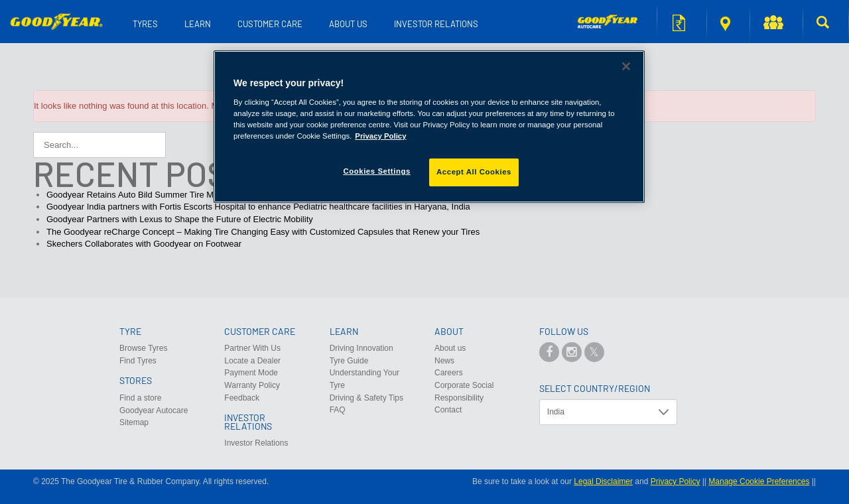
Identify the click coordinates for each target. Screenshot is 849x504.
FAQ (338, 410)
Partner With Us (252, 348)
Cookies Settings (376, 171)
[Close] (626, 66)
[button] (777, 25)
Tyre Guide (349, 361)
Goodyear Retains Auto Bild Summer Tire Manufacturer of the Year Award (187, 195)
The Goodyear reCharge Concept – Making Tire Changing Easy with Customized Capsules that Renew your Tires (263, 232)
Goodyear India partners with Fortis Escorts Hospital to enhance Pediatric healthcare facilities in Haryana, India (258, 207)
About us (348, 24)
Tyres (145, 24)
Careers (449, 373)
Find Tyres (138, 361)
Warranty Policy (252, 385)
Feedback (242, 398)
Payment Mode (251, 373)
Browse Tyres (143, 348)
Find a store (725, 24)
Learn (198, 24)
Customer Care (270, 24)
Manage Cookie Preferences (759, 481)
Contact (448, 410)
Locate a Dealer (252, 361)
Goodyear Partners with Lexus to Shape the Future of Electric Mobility (180, 219)
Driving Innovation (361, 348)
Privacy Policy (676, 481)
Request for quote (679, 23)
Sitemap (134, 422)
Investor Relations (436, 24)
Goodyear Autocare (154, 410)
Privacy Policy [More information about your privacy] (380, 136)
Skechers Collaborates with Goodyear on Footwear (144, 244)
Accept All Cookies (474, 172)
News (444, 361)
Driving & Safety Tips (366, 398)
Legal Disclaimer (603, 481)
